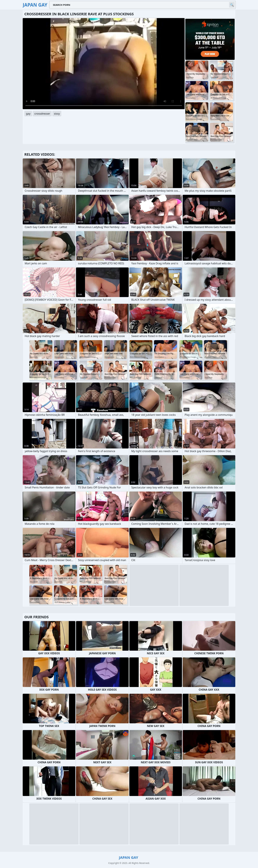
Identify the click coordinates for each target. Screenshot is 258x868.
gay (28, 114)
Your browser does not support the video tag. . (104, 64)
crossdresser (42, 114)
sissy (57, 114)
